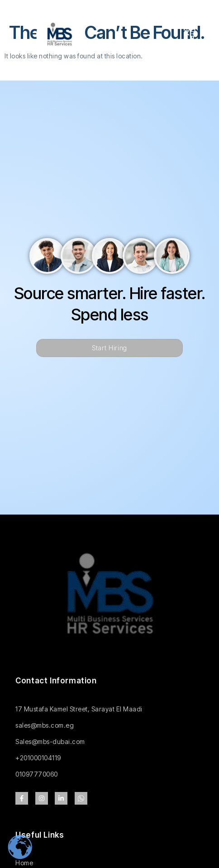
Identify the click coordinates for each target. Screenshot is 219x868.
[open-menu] (190, 35)
